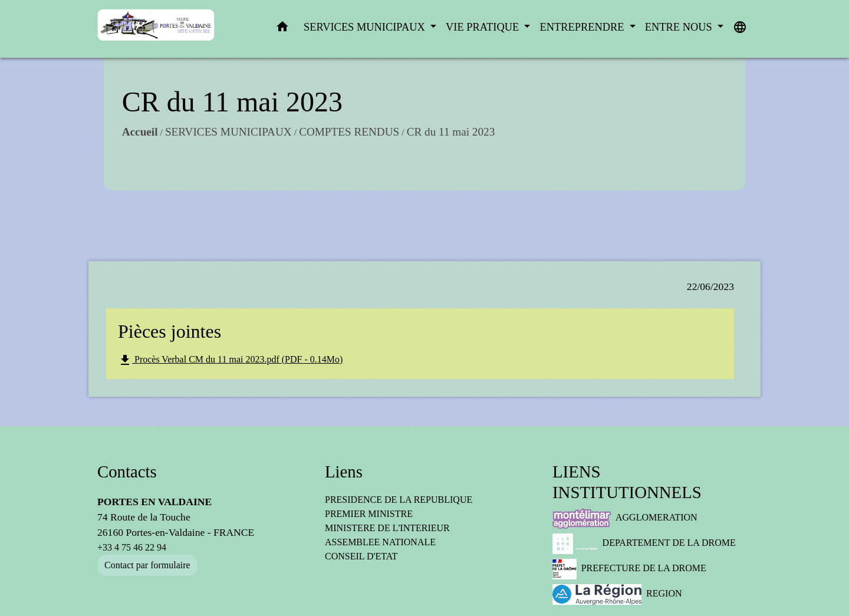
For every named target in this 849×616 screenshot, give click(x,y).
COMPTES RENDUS (334, 146)
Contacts (127, 472)
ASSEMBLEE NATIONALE (380, 542)
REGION (617, 594)
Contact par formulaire (147, 565)
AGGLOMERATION (625, 518)
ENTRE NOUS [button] (680, 27)
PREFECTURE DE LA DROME (629, 569)
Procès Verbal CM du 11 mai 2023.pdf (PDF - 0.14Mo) (230, 360)
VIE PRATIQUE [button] (484, 27)
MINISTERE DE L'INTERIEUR (387, 528)
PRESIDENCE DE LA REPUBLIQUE (399, 500)
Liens (344, 472)
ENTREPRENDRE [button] (583, 27)
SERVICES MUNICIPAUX (213, 146)
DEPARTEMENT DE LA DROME (644, 544)
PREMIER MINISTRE (369, 514)
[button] (282, 29)
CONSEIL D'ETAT (361, 556)
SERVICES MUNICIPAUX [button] (366, 27)
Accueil (125, 146)
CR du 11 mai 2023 (436, 146)
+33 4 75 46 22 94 (132, 547)
